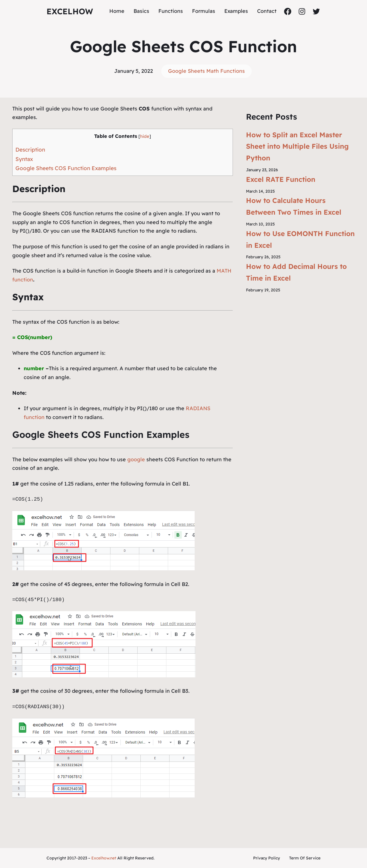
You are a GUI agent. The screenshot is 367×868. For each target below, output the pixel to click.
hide (145, 136)
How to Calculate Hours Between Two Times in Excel (294, 206)
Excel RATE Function (281, 179)
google (136, 459)
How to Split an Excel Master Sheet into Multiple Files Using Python (297, 146)
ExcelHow (70, 11)
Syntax (24, 159)
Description (30, 150)
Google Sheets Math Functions (206, 71)
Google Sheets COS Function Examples (66, 168)
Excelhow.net (104, 858)
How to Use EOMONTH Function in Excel (300, 239)
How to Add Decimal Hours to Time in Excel (296, 272)
